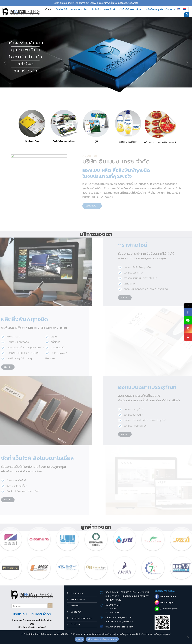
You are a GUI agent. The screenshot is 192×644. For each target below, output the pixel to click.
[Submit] (50, 606)
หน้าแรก (48, 9)
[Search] (187, 15)
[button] (5, 63)
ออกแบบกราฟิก (80, 9)
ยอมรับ (80, 639)
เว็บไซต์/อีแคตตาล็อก (131, 9)
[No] (188, 638)
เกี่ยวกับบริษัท (62, 9)
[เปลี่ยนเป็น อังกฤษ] (179, 9)
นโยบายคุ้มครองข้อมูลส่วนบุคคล (102, 639)
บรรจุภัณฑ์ (111, 9)
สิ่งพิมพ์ (96, 9)
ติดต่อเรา (170, 9)
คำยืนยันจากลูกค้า (154, 9)
